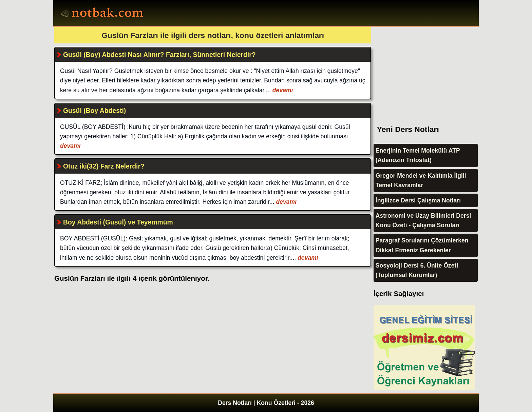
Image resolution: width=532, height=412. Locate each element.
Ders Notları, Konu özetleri (103, 14)
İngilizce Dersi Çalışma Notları (418, 200)
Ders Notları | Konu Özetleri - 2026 (266, 403)
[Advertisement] (424, 70)
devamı (282, 90)
